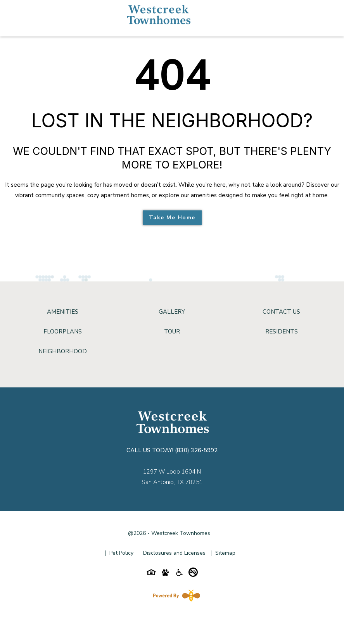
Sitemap (225, 553)
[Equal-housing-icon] (151, 574)
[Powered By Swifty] (175, 595)
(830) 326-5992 (196, 450)
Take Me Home (172, 218)
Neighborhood (63, 351)
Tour (172, 332)
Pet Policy (121, 553)
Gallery (172, 312)
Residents (282, 332)
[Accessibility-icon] (179, 574)
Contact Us (281, 312)
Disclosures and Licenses (174, 553)
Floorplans (63, 332)
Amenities (63, 312)
